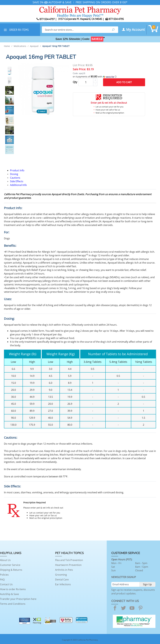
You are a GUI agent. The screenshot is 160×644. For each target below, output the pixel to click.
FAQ (2, 580)
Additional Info (18, 185)
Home (7, 46)
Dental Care (62, 580)
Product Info (17, 170)
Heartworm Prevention (68, 565)
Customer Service (10, 565)
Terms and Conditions (13, 604)
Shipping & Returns (11, 570)
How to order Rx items (13, 589)
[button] (109, 77)
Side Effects (17, 181)
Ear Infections (63, 584)
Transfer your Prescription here (18, 599)
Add (124, 82)
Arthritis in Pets (64, 570)
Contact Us (6, 584)
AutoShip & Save (9, 594)
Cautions (15, 178)
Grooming (61, 575)
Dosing (14, 174)
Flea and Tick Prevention (69, 560)
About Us (5, 560)
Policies (4, 575)
